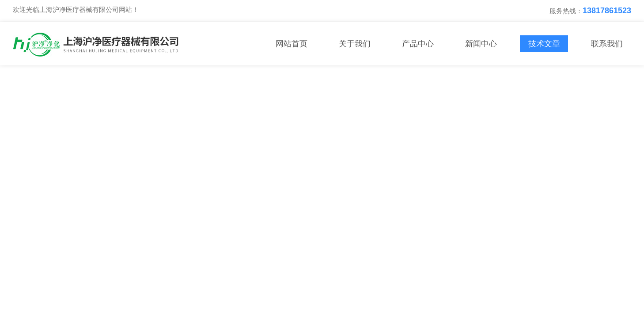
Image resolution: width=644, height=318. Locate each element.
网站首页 (292, 44)
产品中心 (418, 44)
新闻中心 (481, 44)
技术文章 (544, 44)
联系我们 (607, 44)
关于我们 (355, 44)
